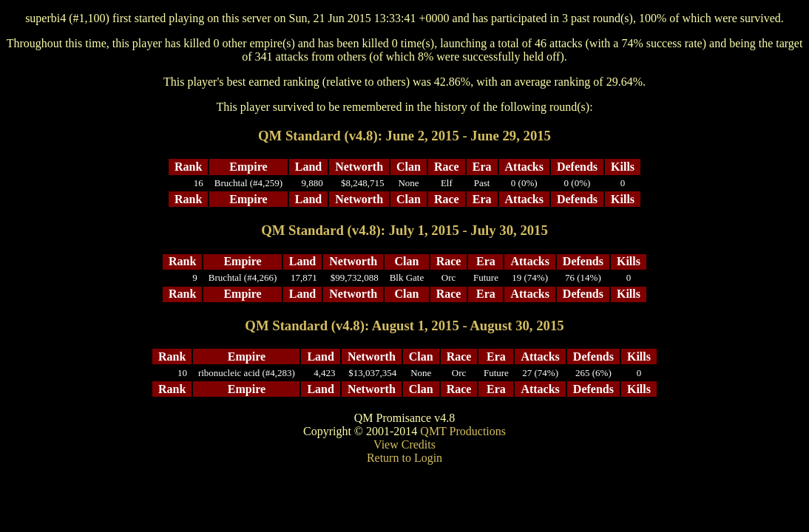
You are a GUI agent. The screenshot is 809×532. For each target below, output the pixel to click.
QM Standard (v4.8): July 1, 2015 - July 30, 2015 (404, 230)
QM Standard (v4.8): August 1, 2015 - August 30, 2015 (404, 325)
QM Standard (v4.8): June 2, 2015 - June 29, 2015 (404, 136)
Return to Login (404, 458)
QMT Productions (463, 431)
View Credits (404, 444)
